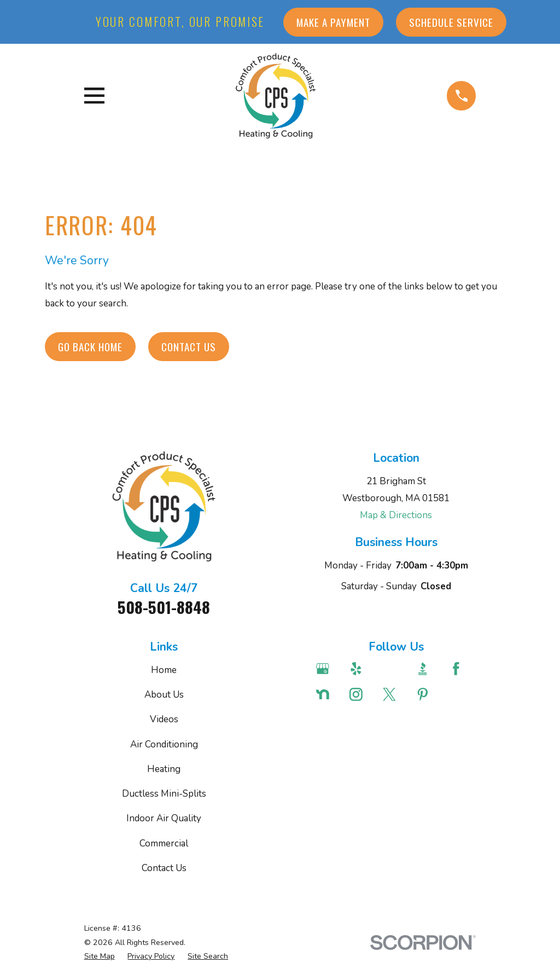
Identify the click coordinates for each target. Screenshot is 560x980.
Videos (164, 719)
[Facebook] (460, 669)
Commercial (164, 843)
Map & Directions (396, 515)
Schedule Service (451, 22)
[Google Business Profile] (326, 669)
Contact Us (189, 347)
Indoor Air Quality (164, 818)
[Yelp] (360, 669)
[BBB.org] (427, 669)
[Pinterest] (427, 694)
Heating (164, 769)
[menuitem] (100, 956)
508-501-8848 (164, 607)
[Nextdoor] (326, 694)
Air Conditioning (164, 744)
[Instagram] (360, 694)
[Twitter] (393, 694)
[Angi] (393, 669)
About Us (164, 695)
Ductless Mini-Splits (164, 794)
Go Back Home (90, 347)
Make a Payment (333, 22)
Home (164, 670)
